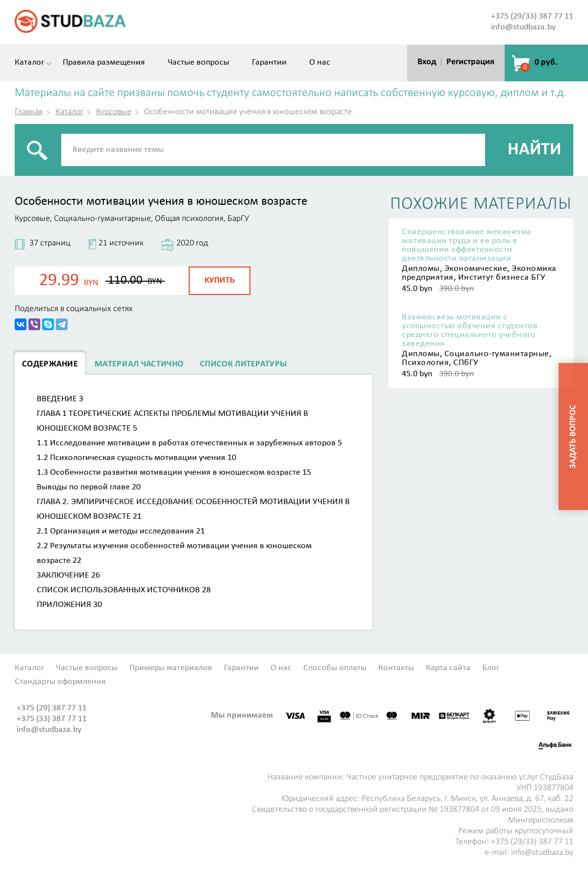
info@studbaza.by (523, 27)
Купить (220, 280)
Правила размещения (104, 63)
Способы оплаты (335, 668)
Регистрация (470, 62)
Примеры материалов (171, 668)
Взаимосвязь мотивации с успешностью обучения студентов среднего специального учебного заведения (470, 331)
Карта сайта (448, 668)
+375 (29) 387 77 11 (52, 708)
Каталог (29, 63)
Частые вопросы (198, 63)
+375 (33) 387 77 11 (52, 719)
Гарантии (269, 63)
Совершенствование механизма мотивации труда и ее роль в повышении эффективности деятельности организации (467, 245)
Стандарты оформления (60, 682)
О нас (320, 63)
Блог (491, 668)
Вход (427, 62)
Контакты (396, 668)
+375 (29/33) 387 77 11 (532, 16)
